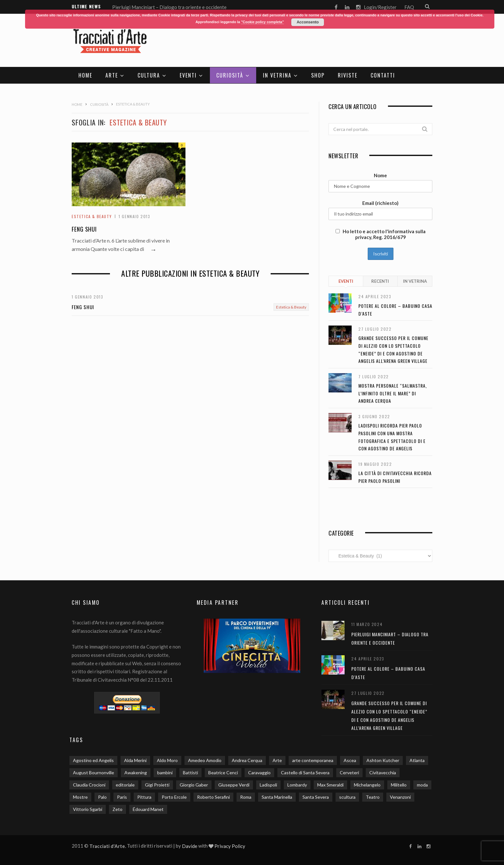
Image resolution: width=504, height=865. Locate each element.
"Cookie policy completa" (262, 22)
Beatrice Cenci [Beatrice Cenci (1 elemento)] (223, 773)
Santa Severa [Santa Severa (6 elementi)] (316, 797)
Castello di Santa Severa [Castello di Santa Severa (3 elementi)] (305, 773)
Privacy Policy (230, 846)
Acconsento (308, 22)
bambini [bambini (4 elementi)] (165, 773)
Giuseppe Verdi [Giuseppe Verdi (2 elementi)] (234, 785)
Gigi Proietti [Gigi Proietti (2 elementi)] (157, 785)
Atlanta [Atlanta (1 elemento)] (417, 760)
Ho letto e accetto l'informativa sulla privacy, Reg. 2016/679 (381, 234)
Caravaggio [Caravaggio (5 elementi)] (259, 773)
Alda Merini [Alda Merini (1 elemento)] (135, 760)
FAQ (409, 7)
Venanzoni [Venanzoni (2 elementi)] (400, 797)
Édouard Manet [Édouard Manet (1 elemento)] (148, 809)
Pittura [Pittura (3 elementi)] (144, 797)
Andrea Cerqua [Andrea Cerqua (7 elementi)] (247, 760)
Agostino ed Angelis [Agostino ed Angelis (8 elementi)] (93, 760)
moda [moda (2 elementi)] (422, 785)
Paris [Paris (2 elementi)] (122, 797)
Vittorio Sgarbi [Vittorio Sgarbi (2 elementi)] (88, 809)
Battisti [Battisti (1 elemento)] (190, 773)
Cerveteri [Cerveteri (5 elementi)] (349, 773)
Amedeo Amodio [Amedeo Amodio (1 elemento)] (205, 760)
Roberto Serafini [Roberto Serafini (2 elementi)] (213, 797)
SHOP (318, 75)
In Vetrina (277, 75)
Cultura (149, 75)
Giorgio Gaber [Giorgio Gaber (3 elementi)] (194, 785)
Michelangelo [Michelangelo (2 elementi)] (367, 785)
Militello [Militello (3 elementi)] (399, 785)
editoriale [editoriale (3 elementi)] (125, 785)
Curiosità (230, 75)
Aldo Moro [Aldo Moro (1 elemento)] (167, 760)
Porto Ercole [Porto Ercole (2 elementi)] (174, 797)
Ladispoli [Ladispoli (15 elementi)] (268, 785)
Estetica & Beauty (92, 216)
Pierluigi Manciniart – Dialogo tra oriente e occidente (169, 7)
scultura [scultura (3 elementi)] (347, 797)
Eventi (188, 75)
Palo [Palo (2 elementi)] (102, 797)
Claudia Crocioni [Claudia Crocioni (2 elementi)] (89, 785)
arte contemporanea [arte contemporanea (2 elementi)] (313, 760)
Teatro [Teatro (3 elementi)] (373, 797)
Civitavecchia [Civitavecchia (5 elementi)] (383, 773)
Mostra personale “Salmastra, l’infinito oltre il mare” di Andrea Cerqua (393, 393)
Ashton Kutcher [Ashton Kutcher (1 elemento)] (383, 760)
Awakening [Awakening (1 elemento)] (136, 773)
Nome (380, 175)
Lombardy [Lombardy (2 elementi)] (297, 785)
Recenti (380, 281)
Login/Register (380, 7)
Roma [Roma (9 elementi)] (246, 797)
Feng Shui (84, 229)
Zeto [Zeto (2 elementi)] (117, 809)
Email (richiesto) (380, 203)
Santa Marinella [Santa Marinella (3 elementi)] (277, 797)
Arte (112, 75)
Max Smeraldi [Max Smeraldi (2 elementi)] (330, 785)
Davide (190, 846)
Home (85, 75)
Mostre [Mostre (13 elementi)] (80, 797)
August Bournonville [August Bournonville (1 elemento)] (94, 773)
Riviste (348, 75)
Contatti (383, 75)
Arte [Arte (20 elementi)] (277, 760)
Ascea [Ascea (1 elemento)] (350, 760)
